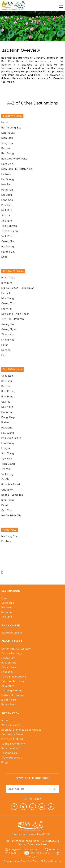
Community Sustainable (16, 649)
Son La (6, 216)
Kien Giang (8, 500)
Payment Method (12, 739)
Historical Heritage (13, 695)
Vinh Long (8, 474)
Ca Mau (6, 402)
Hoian (5, 345)
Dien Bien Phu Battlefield (17, 169)
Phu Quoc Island (11, 438)
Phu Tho (6, 205)
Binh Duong (8, 391)
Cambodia (8, 603)
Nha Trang (8, 298)
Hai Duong (8, 179)
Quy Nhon (7, 490)
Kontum (6, 541)
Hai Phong (8, 247)
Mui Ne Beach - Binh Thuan (18, 288)
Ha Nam (6, 174)
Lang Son (7, 200)
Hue (4, 355)
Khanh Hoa (8, 340)
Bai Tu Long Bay (11, 128)
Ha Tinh (6, 293)
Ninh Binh (7, 210)
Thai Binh (7, 221)
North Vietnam (12, 116)
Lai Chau (7, 195)
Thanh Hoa (8, 335)
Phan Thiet (8, 278)
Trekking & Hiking (12, 691)
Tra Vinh (6, 469)
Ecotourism (8, 658)
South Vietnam (12, 369)
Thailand (7, 617)
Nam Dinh (7, 164)
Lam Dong (8, 443)
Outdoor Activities (13, 681)
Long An (6, 448)
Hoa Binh (7, 184)
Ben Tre (6, 386)
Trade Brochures (12, 758)
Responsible (9, 663)
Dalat (5, 505)
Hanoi (5, 122)
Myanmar (7, 612)
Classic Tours (9, 667)
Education (8, 672)
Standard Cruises (12, 633)
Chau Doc (7, 376)
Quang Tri (7, 303)
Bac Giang (8, 153)
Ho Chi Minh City (11, 516)
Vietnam (7, 607)
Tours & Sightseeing (14, 677)
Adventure (8, 686)
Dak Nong (7, 407)
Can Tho (7, 510)
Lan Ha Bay (8, 133)
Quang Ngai (8, 329)
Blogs (5, 762)
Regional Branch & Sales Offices (21, 730)
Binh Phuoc (8, 397)
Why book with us (12, 725)
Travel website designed (25, 834)
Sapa (5, 257)
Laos (4, 598)
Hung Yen (7, 190)
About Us (7, 720)
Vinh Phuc (7, 236)
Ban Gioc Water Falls (14, 159)
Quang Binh (8, 324)
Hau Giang (8, 433)
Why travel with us (13, 748)
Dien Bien (7, 138)
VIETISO (46, 834)
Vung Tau (7, 143)
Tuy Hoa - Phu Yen (13, 319)
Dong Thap (8, 417)
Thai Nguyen (9, 226)
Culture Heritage (12, 653)
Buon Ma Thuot (11, 485)
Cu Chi (5, 479)
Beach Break (9, 705)
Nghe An (7, 309)
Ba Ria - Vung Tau (12, 495)
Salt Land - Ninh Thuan (15, 314)
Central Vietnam (13, 271)
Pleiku (5, 422)
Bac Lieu (7, 381)
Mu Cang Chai (10, 536)
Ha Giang (7, 428)
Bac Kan (6, 148)
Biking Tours (9, 700)
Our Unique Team (12, 734)
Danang (6, 350)
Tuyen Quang (10, 231)
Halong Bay (8, 252)
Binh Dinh (7, 283)
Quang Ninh (8, 241)
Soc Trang (8, 453)
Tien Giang (8, 464)
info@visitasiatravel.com (24, 850)
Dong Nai (7, 412)
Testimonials (9, 753)
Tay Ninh (7, 459)
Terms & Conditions (13, 744)
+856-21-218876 (39, 853)
